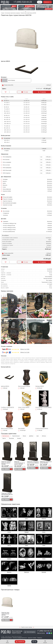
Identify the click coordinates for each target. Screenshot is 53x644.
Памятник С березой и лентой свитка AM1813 (33, 462)
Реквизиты (40, 638)
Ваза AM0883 (21, 428)
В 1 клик (25, 92)
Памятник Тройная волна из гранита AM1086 (6, 463)
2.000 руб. (21, 409)
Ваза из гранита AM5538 (24, 386)
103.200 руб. (22, 430)
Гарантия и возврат (32, 638)
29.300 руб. (4, 409)
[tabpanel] (9, 7)
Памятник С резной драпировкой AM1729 (7, 494)
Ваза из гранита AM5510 (7, 428)
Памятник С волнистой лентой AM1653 (46, 462)
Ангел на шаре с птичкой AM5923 (43, 407)
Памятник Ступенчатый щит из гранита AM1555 (19, 463)
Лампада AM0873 (40, 386)
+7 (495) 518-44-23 (23, 2)
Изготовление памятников (12, 632)
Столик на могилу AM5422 (42, 428)
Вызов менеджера (30, 632)
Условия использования (6, 638)
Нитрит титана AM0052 (24, 407)
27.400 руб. (39, 430)
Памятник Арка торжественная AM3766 (5, 614)
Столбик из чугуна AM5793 (7, 407)
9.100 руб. (4, 430)
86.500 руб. (39, 388)
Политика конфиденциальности (20, 638)
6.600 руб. (4, 388)
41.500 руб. (39, 409)
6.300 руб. (21, 388)
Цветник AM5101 (5, 386)
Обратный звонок (41, 633)
